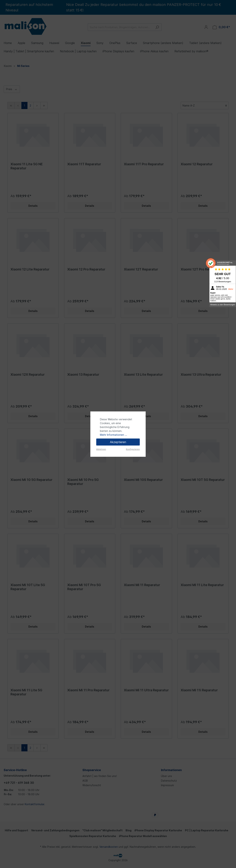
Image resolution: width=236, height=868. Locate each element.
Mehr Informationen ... (113, 435)
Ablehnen (101, 449)
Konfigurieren (133, 449)
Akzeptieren (118, 442)
